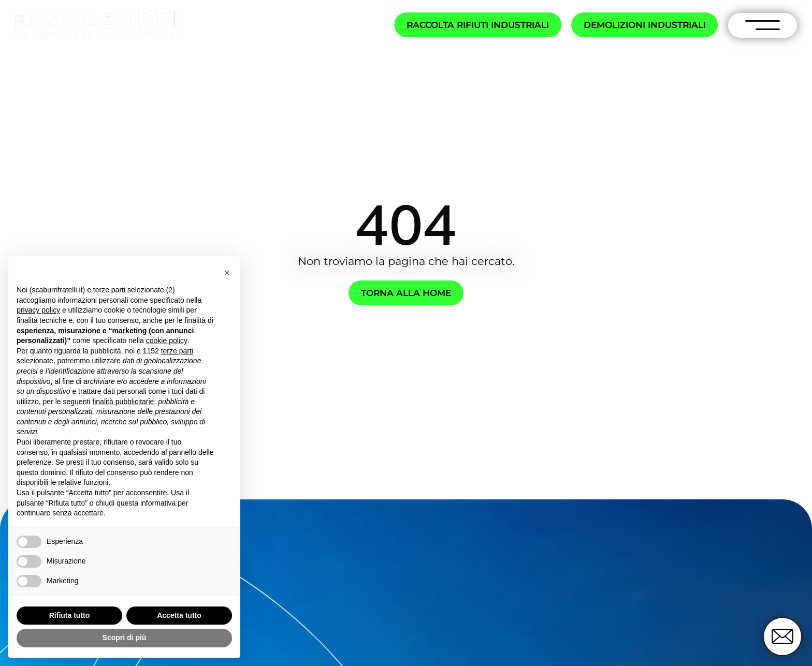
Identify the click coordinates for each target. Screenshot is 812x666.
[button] (227, 273)
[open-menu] (763, 25)
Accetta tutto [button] (179, 615)
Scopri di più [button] (125, 638)
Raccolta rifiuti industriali (478, 25)
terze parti (177, 351)
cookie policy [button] (167, 341)
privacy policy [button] (38, 310)
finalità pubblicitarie (123, 402)
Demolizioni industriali (645, 25)
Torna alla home (406, 293)
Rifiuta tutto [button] (70, 615)
